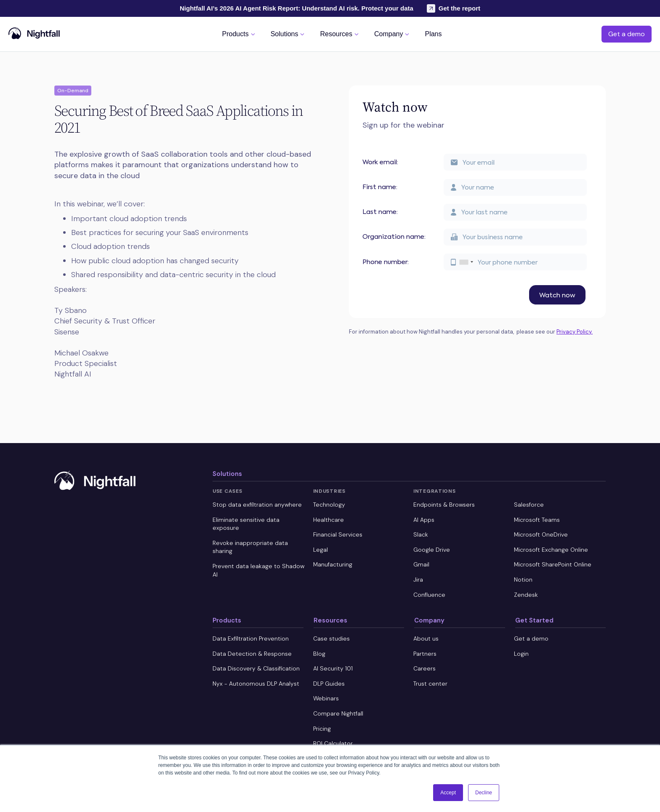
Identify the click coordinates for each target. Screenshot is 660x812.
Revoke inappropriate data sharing (250, 547)
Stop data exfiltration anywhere (257, 505)
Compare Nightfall (338, 713)
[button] (240, 34)
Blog (319, 654)
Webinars (326, 698)
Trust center (430, 684)
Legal (321, 550)
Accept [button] (448, 793)
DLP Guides (329, 684)
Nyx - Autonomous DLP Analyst (256, 684)
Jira (418, 580)
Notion (523, 580)
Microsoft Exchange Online (551, 550)
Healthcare (329, 520)
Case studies (331, 638)
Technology (329, 505)
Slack (421, 534)
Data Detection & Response (252, 654)
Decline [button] (484, 793)
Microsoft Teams (537, 520)
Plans (433, 34)
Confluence (429, 595)
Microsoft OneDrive (541, 534)
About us (426, 638)
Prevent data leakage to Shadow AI (258, 570)
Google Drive (432, 550)
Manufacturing (333, 564)
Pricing (322, 729)
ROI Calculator (333, 743)
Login (521, 654)
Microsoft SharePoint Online (553, 564)
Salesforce (529, 505)
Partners (425, 654)
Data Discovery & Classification (256, 668)
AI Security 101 (333, 668)
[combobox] (466, 262)
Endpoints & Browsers (444, 505)
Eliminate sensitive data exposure (246, 524)
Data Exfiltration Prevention (251, 638)
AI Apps (424, 520)
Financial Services (338, 534)
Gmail (421, 564)
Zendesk (526, 595)
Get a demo (627, 34)
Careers (424, 668)
